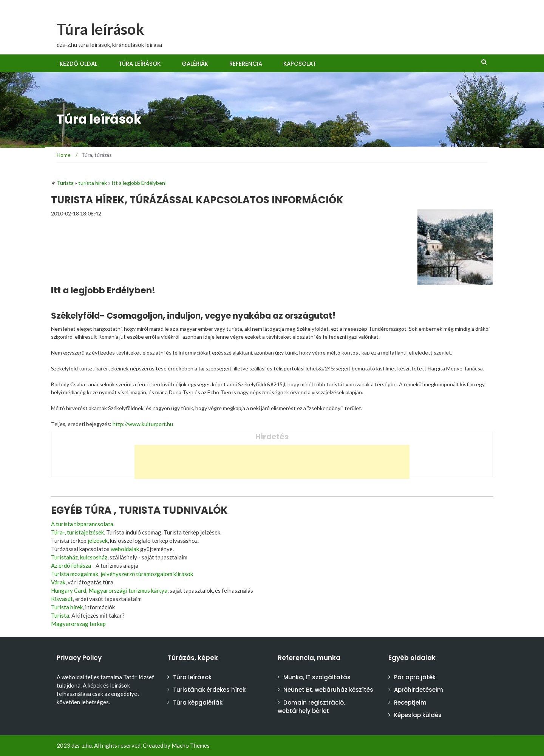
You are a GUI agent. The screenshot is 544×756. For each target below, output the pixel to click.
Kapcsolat (300, 64)
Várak (58, 582)
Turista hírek (67, 607)
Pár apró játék (415, 677)
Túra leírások (100, 29)
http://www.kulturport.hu (143, 424)
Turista (60, 615)
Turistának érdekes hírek (209, 690)
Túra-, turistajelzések (77, 532)
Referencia (246, 64)
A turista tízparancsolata (82, 524)
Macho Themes (191, 745)
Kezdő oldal (79, 64)
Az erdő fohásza (71, 565)
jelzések (98, 541)
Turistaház (64, 557)
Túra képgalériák (198, 703)
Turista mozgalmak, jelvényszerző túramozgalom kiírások (122, 574)
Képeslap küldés (418, 715)
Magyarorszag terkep (78, 624)
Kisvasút (62, 599)
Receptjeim (410, 703)
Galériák (195, 64)
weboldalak (125, 549)
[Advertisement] (272, 462)
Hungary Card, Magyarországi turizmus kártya (109, 590)
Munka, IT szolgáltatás (317, 677)
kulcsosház (94, 557)
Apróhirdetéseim (419, 690)
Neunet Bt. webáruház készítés (328, 690)
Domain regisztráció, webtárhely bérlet (311, 707)
